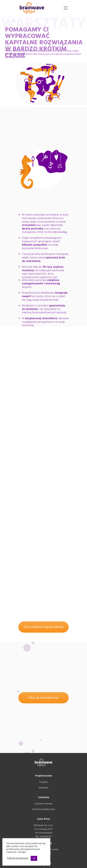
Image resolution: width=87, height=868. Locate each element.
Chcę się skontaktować (44, 698)
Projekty (43, 782)
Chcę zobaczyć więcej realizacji (44, 627)
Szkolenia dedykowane (44, 809)
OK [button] (34, 858)
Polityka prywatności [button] (18, 858)
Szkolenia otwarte (44, 804)
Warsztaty (43, 788)
